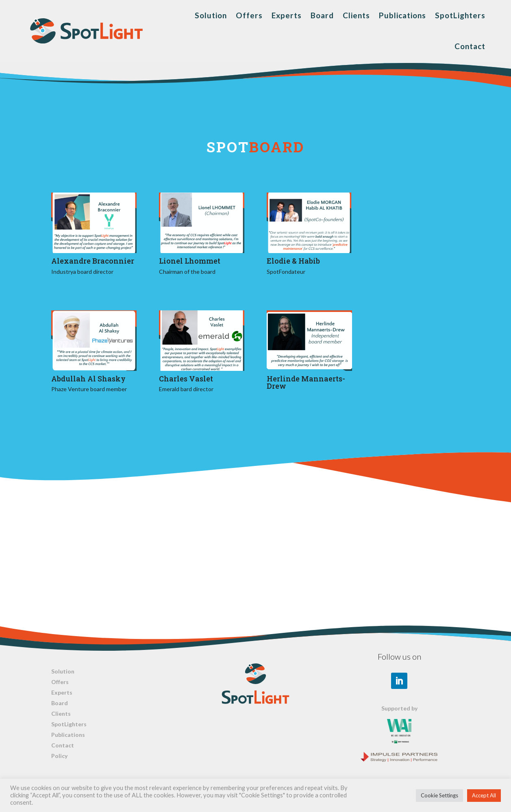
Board (322, 15)
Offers (249, 15)
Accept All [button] (484, 795)
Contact (470, 46)
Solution (211, 15)
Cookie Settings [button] (439, 795)
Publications (402, 15)
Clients (356, 15)
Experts (287, 15)
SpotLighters (460, 15)
